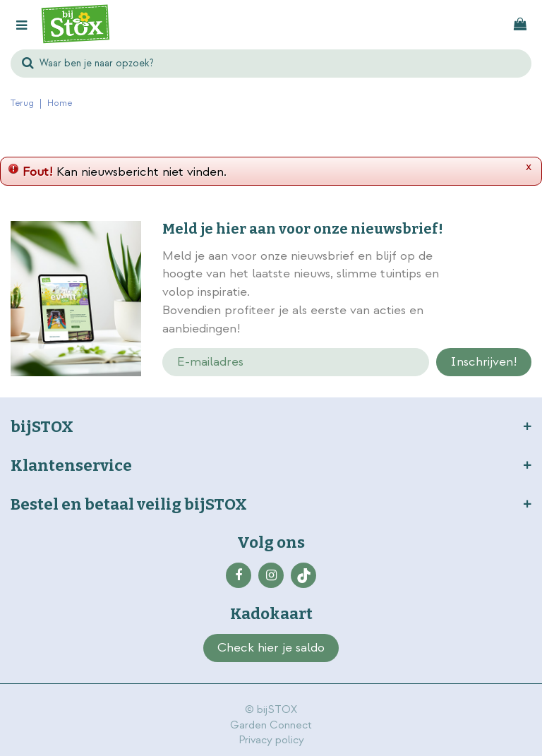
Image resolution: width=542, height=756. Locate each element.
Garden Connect (271, 725)
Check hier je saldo (271, 648)
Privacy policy (271, 740)
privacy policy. (497, 294)
